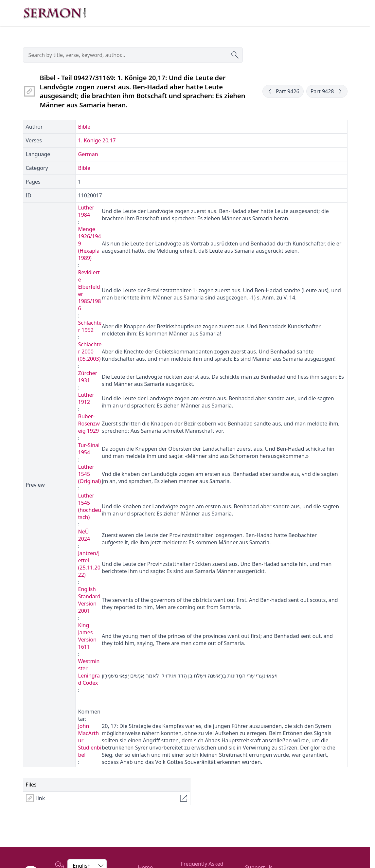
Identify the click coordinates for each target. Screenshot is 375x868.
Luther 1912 (86, 398)
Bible (84, 127)
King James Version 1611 (87, 636)
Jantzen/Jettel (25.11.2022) (89, 564)
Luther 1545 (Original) (90, 474)
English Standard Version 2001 (89, 600)
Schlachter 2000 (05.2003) (90, 352)
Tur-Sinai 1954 (89, 449)
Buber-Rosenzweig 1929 (89, 424)
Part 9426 (283, 91)
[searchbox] (133, 55)
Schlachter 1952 (90, 326)
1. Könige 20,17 (97, 140)
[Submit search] (235, 55)
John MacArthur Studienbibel (90, 740)
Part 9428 (327, 91)
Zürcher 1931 (88, 377)
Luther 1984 (86, 211)
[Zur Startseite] (55, 13)
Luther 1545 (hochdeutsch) (90, 506)
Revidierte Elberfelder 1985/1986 (90, 290)
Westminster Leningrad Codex (89, 672)
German (88, 154)
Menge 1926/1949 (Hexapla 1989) (90, 244)
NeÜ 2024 (84, 535)
